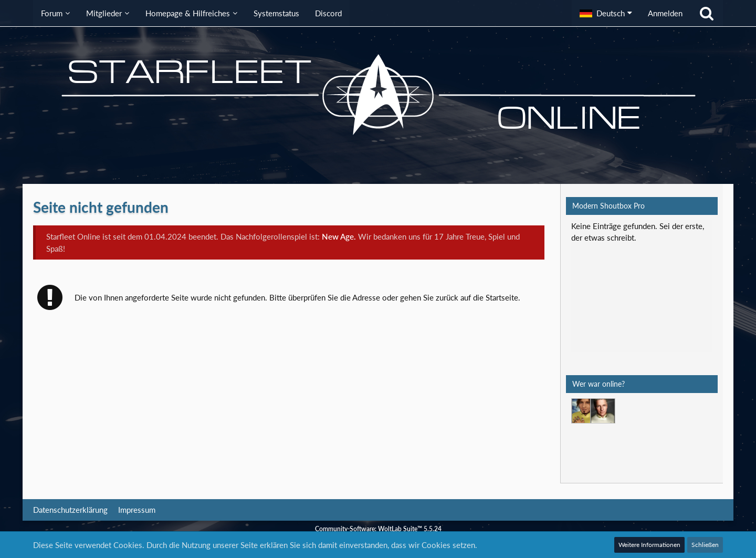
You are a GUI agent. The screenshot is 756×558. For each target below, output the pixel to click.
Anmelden (665, 13)
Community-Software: (378, 528)
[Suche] (707, 13)
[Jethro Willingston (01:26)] (603, 411)
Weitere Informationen (649, 545)
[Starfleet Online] (378, 95)
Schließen (705, 545)
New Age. (339, 236)
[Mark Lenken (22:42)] (584, 411)
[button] (606, 13)
